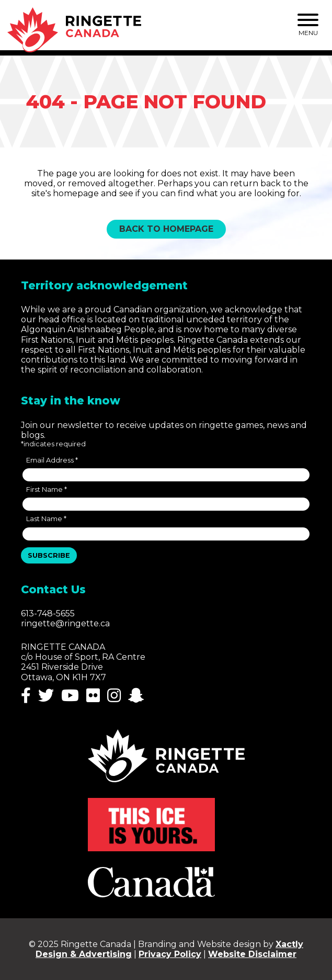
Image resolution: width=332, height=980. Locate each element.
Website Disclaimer (252, 954)
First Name (47, 489)
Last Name (46, 519)
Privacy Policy (170, 954)
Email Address (52, 460)
